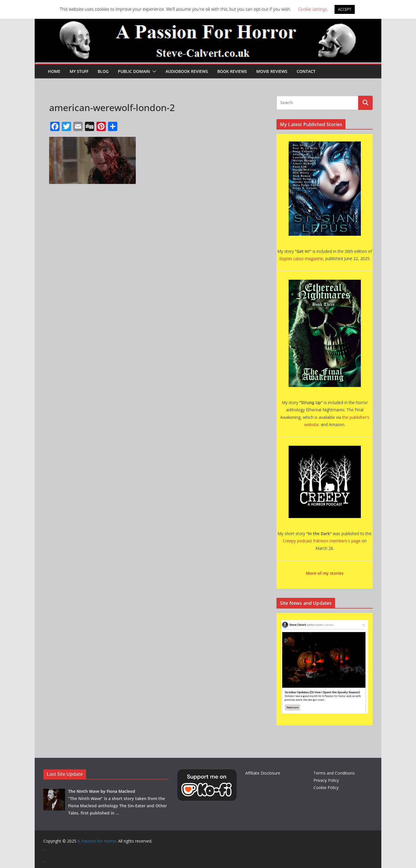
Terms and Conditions (334, 773)
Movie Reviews (272, 71)
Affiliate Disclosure (263, 773)
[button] (153, 71)
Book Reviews (232, 71)
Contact (306, 71)
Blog (103, 71)
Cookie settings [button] (313, 9)
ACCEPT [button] (345, 9)
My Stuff (79, 71)
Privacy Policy (326, 780)
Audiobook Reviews (187, 71)
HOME (54, 71)
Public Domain (134, 71)
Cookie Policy (326, 787)
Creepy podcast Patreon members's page (322, 541)
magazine (301, 258)
